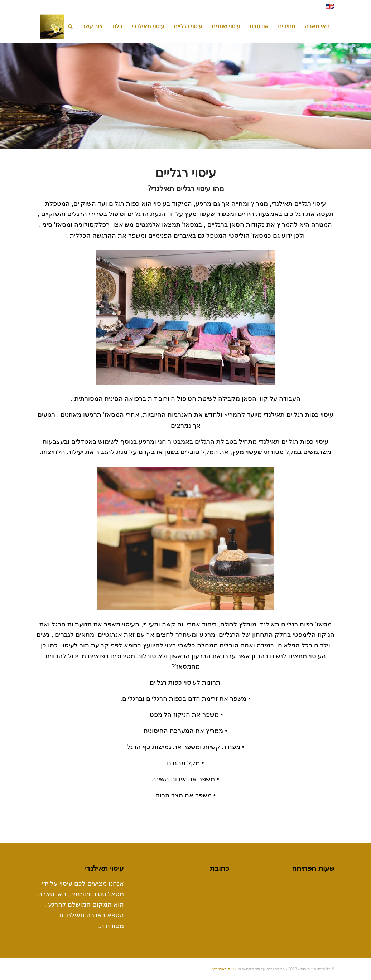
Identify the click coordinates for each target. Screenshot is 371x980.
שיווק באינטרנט (224, 969)
